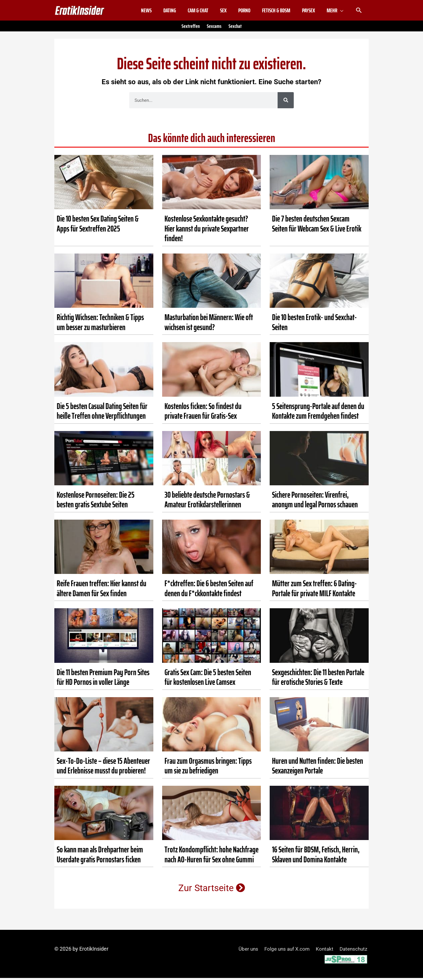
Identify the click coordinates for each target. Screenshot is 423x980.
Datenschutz (354, 951)
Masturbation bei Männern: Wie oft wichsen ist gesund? (209, 325)
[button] (359, 12)
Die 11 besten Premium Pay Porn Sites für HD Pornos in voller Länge (103, 679)
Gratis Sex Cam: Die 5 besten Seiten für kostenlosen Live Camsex (208, 679)
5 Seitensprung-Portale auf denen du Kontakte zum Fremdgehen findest (318, 413)
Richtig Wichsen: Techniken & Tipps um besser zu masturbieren (100, 325)
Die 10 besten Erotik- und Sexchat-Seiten (314, 325)
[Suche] (286, 103)
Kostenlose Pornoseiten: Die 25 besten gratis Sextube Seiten (96, 502)
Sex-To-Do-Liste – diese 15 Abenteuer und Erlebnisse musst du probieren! (103, 768)
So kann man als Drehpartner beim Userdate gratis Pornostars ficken (100, 857)
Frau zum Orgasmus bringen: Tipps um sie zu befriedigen (208, 768)
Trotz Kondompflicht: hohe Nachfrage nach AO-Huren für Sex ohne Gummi (211, 857)
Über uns (243, 951)
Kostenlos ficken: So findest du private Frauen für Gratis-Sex (203, 413)
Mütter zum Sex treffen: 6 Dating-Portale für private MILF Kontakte (314, 591)
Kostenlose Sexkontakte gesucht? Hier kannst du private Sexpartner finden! (207, 231)
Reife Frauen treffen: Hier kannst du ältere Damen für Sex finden (101, 591)
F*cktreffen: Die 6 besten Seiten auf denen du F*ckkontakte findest (209, 591)
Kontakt (323, 951)
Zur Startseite (212, 890)
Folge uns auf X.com (284, 951)
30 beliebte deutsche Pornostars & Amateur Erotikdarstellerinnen (207, 502)
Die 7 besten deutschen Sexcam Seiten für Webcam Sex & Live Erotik (317, 226)
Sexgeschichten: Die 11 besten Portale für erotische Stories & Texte (318, 679)
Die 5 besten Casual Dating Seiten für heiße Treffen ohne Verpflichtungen (102, 413)
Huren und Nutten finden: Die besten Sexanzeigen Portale (318, 768)
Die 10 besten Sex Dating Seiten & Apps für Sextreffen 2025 (98, 226)
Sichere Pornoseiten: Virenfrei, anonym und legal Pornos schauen (315, 502)
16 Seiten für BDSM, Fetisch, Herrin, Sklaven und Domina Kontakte (316, 857)
